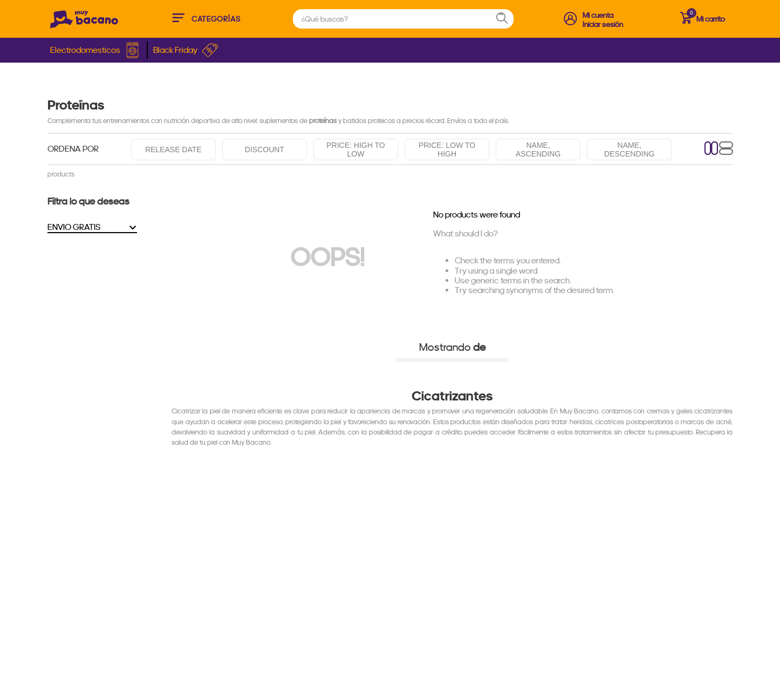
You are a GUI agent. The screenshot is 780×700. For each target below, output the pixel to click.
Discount (265, 149)
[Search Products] (507, 19)
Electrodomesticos (96, 50)
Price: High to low (355, 149)
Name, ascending (538, 149)
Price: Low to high (447, 149)
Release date (173, 149)
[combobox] (403, 19)
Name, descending (629, 149)
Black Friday (186, 50)
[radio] (711, 149)
